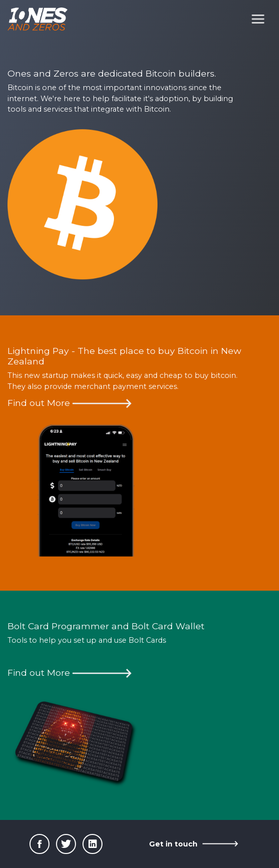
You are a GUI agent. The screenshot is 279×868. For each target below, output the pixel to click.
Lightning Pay (38, 351)
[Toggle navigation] (258, 19)
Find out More (69, 403)
